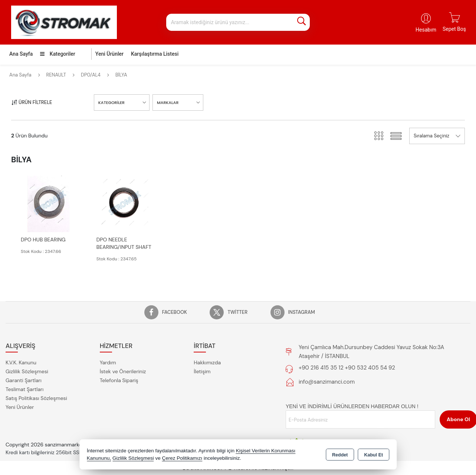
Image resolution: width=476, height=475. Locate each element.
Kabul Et (373, 455)
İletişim (202, 371)
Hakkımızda (207, 362)
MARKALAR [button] (168, 103)
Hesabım (426, 30)
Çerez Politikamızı (182, 458)
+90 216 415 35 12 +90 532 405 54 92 (347, 368)
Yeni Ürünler (20, 407)
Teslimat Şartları (24, 389)
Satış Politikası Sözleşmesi (36, 398)
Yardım (108, 362)
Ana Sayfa (21, 54)
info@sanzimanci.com (327, 382)
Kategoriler (58, 54)
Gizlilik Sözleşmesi (27, 371)
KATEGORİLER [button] (111, 103)
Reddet (340, 455)
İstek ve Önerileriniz (123, 371)
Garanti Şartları (24, 380)
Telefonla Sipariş (119, 380)
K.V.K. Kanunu (21, 362)
